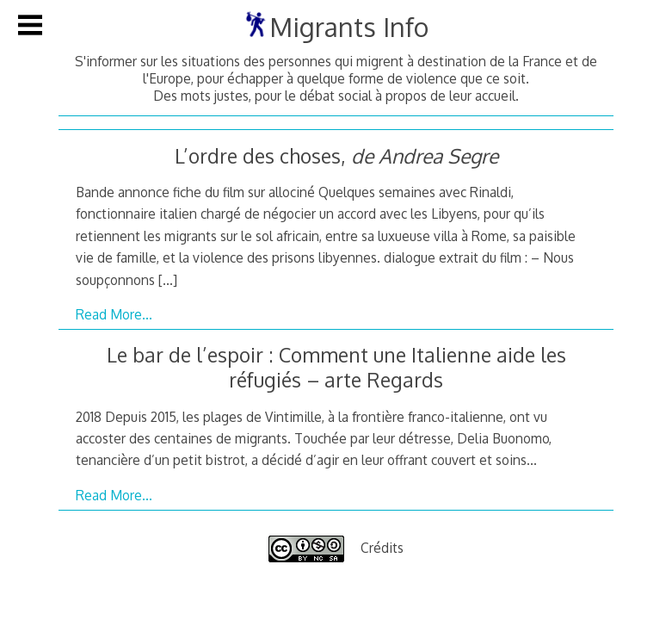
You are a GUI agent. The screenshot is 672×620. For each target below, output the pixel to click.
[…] (168, 280)
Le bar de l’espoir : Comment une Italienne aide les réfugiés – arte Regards (336, 367)
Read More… (114, 314)
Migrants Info (349, 27)
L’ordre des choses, (336, 155)
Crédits (382, 548)
